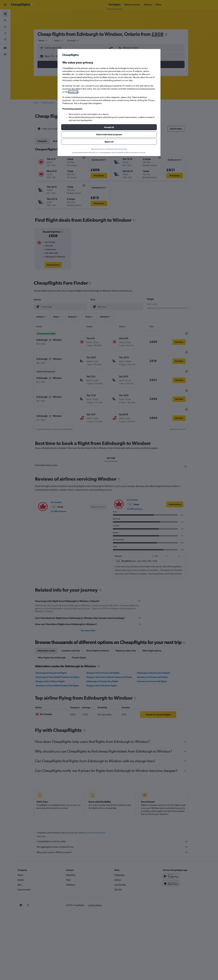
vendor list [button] (73, 92)
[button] (109, 127)
